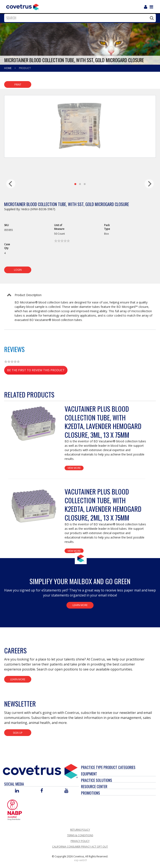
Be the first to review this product (37, 371)
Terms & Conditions (80, 835)
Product (25, 68)
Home (8, 68)
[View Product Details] (34, 424)
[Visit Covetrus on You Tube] (66, 791)
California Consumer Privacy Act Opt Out (80, 847)
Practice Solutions (97, 780)
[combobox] (79, 18)
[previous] (11, 184)
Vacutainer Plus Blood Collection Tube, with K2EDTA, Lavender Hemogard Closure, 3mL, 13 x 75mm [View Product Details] (103, 422)
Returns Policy (80, 830)
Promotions (91, 793)
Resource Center (94, 786)
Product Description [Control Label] (28, 295)
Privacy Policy (80, 841)
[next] (149, 184)
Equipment (89, 774)
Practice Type (92, 767)
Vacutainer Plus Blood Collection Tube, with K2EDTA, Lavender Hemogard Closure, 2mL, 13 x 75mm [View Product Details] (103, 504)
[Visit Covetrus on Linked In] (17, 791)
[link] (62, 241)
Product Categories (119, 767)
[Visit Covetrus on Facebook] (42, 791)
